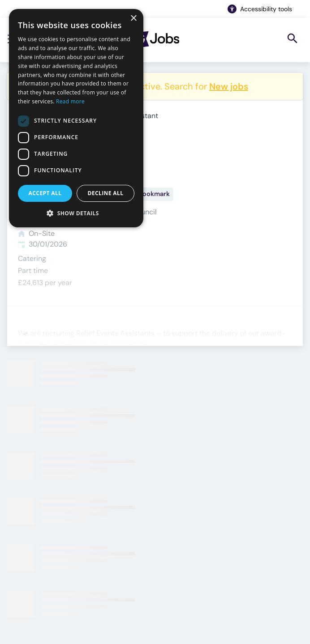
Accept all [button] (45, 193)
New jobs (229, 86)
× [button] (133, 19)
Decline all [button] (106, 193)
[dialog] (76, 118)
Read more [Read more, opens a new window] (70, 101)
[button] (76, 213)
